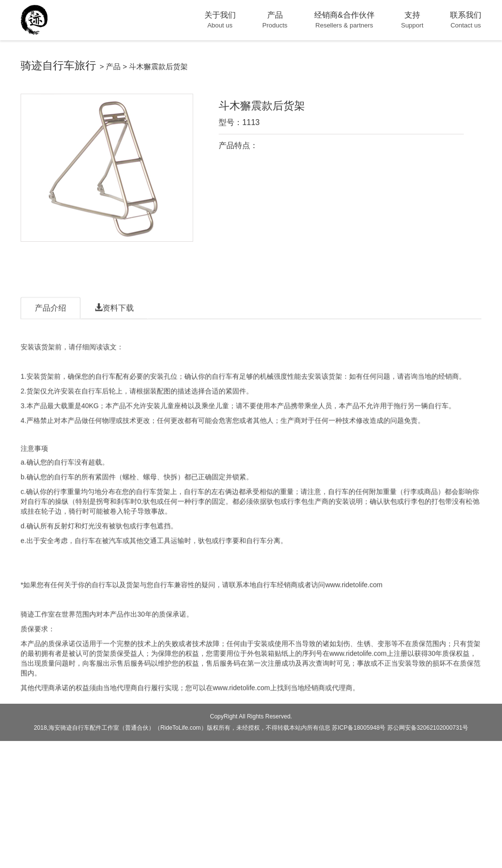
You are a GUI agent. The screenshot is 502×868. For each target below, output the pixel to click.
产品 (113, 66)
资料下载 (114, 328)
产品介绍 (50, 328)
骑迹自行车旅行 (58, 65)
